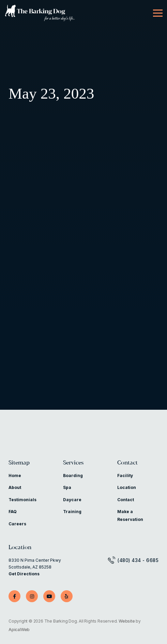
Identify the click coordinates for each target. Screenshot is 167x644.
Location (127, 487)
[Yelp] (67, 596)
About (15, 487)
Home (15, 476)
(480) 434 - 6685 (138, 560)
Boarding (73, 476)
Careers (17, 524)
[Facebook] (14, 596)
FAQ (13, 512)
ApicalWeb (19, 630)
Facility (125, 476)
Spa (67, 487)
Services (73, 463)
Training (72, 512)
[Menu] (158, 13)
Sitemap (19, 463)
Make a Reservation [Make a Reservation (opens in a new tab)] (130, 515)
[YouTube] (49, 596)
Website (127, 621)
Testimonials (22, 500)
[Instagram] (32, 596)
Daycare (72, 500)
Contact (127, 463)
